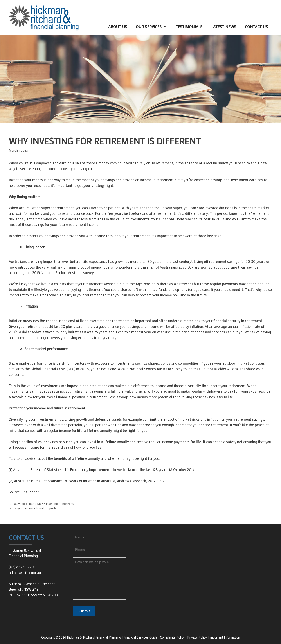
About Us (118, 27)
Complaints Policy (172, 637)
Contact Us (256, 27)
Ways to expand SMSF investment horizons (44, 504)
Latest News (224, 27)
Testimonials (189, 27)
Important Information (225, 637)
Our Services (154, 27)
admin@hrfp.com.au (25, 572)
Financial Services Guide (140, 637)
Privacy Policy (197, 637)
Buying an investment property (35, 508)
